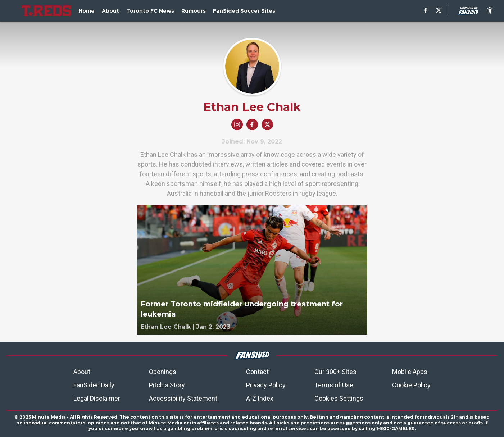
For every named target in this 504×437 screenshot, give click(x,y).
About (82, 372)
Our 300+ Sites (335, 372)
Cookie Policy (411, 385)
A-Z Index (260, 398)
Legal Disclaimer (97, 398)
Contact (257, 372)
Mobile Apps (410, 372)
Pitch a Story (167, 385)
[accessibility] (490, 11)
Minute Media (49, 417)
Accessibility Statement (183, 398)
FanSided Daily (94, 385)
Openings (163, 372)
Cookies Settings (339, 398)
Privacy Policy (266, 385)
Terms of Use (334, 385)
